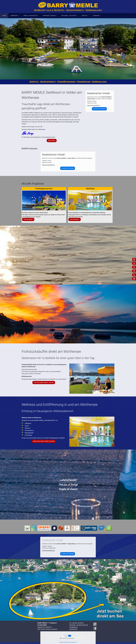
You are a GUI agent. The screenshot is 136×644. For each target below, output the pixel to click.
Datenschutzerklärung (93, 105)
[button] (52, 141)
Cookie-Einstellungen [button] (67, 638)
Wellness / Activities (69, 16)
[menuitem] (4, 16)
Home (4, 16)
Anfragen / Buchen (49, 16)
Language (96, 16)
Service (84, 16)
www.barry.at (73, 629)
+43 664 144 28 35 (78, 623)
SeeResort (14, 16)
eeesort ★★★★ (68, 10)
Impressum (74, 642)
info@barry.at (73, 627)
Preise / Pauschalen (30, 16)
